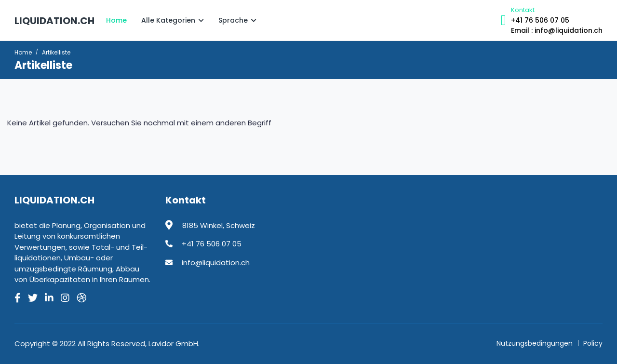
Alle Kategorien (173, 20)
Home (116, 20)
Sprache (237, 20)
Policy (593, 343)
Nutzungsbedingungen (535, 343)
